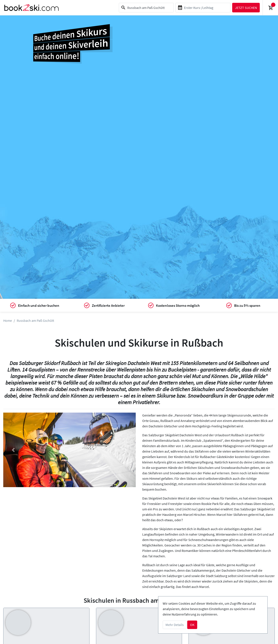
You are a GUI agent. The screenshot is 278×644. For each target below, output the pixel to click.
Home (8, 320)
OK (192, 625)
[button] (13, 450)
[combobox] (146, 8)
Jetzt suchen (246, 8)
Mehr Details (175, 625)
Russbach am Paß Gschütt (35, 320)
